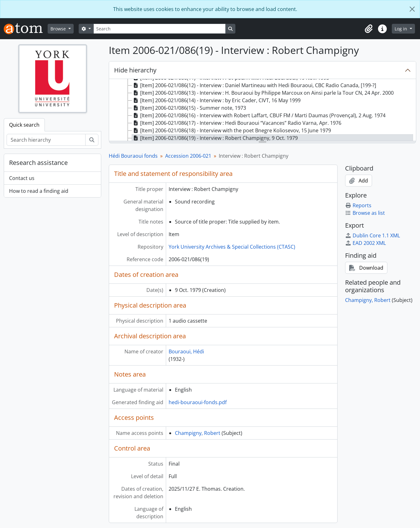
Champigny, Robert (198, 433)
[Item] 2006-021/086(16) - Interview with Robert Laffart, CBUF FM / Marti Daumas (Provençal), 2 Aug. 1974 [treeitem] (259, 115)
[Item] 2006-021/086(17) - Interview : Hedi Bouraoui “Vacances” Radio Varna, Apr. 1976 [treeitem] (237, 123)
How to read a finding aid (39, 191)
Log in (402, 29)
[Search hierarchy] (46, 140)
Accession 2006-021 (188, 156)
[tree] (262, 110)
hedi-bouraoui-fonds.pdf (198, 402)
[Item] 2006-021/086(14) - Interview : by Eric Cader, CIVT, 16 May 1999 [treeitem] (216, 100)
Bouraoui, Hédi (186, 351)
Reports (358, 205)
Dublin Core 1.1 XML (373, 235)
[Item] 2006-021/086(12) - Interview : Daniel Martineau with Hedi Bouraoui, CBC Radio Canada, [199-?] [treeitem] (254, 85)
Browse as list (365, 213)
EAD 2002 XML (365, 243)
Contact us (22, 178)
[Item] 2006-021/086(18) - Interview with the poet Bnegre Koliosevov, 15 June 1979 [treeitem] (231, 130)
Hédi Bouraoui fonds (133, 156)
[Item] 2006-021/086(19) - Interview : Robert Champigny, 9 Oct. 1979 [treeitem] (215, 138)
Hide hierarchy (135, 70)
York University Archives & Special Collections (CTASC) (232, 247)
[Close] (412, 9)
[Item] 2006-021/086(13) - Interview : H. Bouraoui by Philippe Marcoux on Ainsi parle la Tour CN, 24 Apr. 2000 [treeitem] (263, 93)
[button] (369, 29)
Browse (59, 29)
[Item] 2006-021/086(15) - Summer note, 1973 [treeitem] (189, 108)
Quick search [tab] (24, 125)
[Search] (160, 29)
